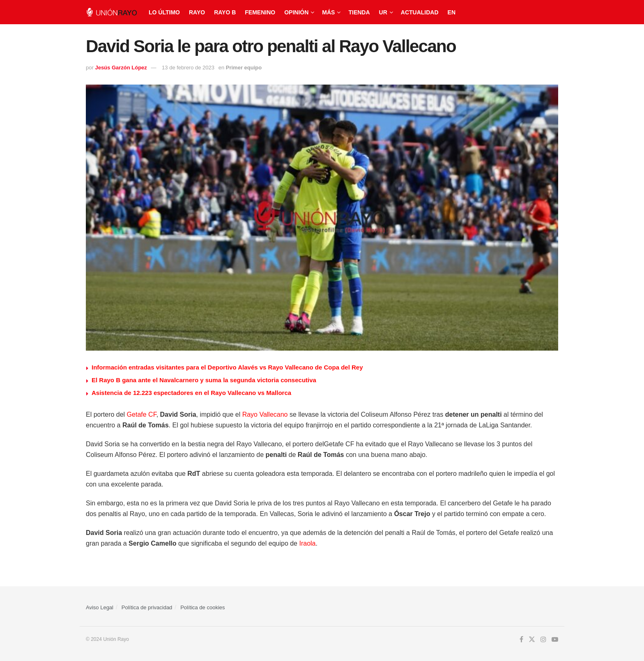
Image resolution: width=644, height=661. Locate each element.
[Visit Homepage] (112, 12)
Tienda (359, 12)
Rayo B (225, 12)
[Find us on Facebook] (521, 640)
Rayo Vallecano (265, 414)
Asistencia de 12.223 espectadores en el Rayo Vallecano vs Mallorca (191, 393)
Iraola (307, 543)
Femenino (260, 12)
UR (383, 12)
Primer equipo (244, 68)
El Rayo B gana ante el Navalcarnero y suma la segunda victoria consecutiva (204, 380)
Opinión (296, 12)
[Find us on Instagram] (543, 640)
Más (328, 12)
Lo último (164, 12)
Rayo (197, 12)
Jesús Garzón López (121, 68)
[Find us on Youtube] (555, 640)
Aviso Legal (100, 607)
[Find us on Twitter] (532, 640)
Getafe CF (142, 414)
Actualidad (420, 12)
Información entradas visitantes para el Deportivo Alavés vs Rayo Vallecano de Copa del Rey (227, 367)
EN (452, 12)
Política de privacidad (147, 607)
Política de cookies (202, 607)
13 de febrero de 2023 (188, 68)
